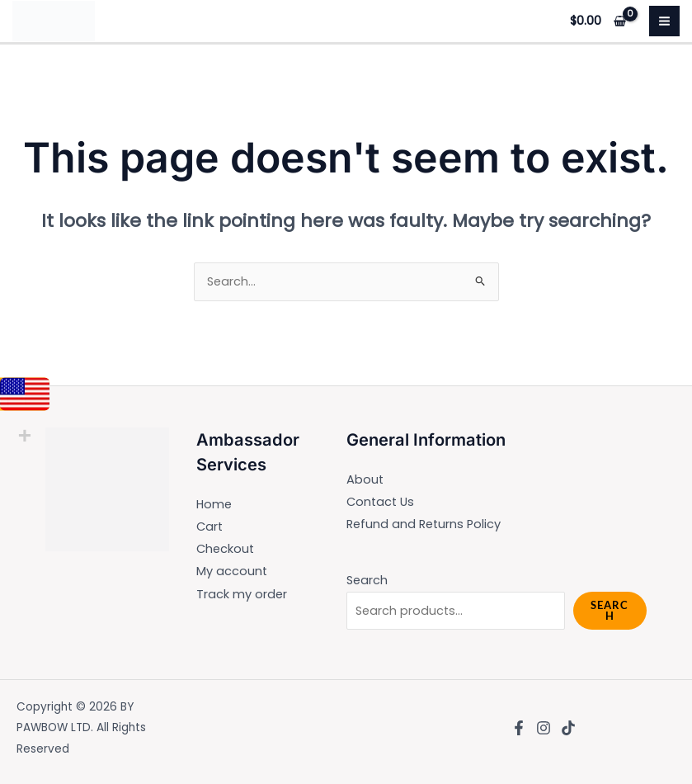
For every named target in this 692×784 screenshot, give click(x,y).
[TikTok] (568, 728)
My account (232, 571)
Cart (209, 527)
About (365, 479)
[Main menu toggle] (664, 21)
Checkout (225, 549)
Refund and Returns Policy (424, 524)
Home (214, 504)
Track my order (242, 594)
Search (367, 580)
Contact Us (380, 502)
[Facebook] (519, 728)
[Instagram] (544, 728)
